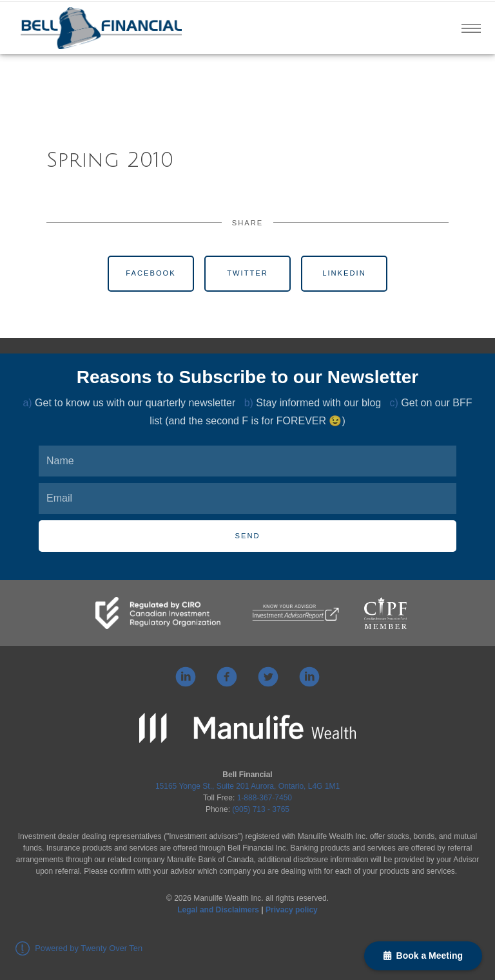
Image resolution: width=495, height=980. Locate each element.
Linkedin (344, 273)
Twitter (247, 273)
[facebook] (227, 677)
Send (247, 536)
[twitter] (268, 677)
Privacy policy (292, 910)
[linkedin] (186, 677)
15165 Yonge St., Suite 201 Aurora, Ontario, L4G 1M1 (247, 786)
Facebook (151, 273)
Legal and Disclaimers (218, 910)
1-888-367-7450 (265, 798)
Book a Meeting (423, 956)
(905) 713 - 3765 (261, 809)
